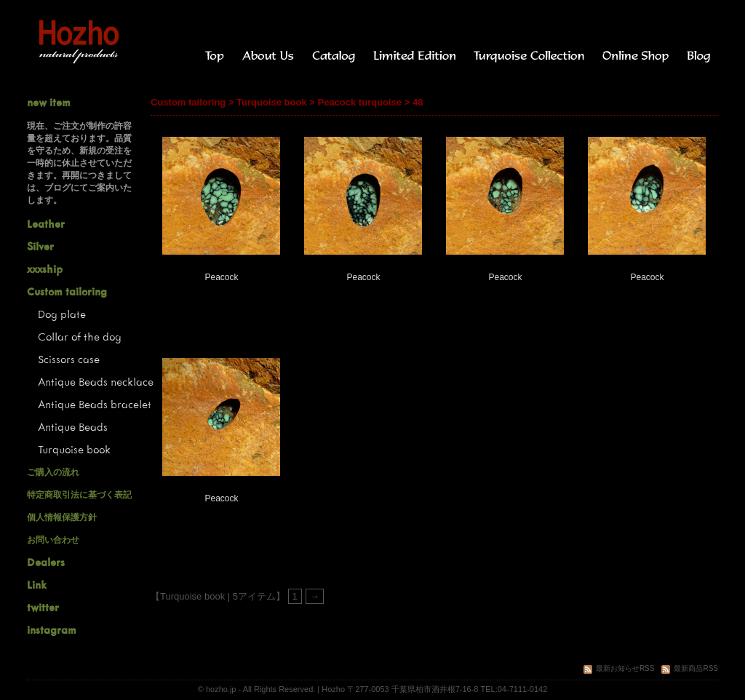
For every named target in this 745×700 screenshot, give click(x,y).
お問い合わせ (53, 540)
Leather (46, 224)
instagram (52, 630)
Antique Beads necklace (96, 382)
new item (49, 102)
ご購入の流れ (53, 472)
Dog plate (62, 314)
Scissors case (69, 359)
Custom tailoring (188, 102)
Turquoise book (272, 102)
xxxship (45, 269)
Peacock (221, 277)
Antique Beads (73, 427)
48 (418, 102)
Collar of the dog (80, 337)
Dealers (46, 562)
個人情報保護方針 (62, 517)
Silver (40, 246)
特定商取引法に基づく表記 (79, 495)
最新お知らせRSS (619, 668)
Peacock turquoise (359, 102)
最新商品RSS (690, 668)
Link (37, 585)
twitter (43, 607)
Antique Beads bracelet (95, 404)
